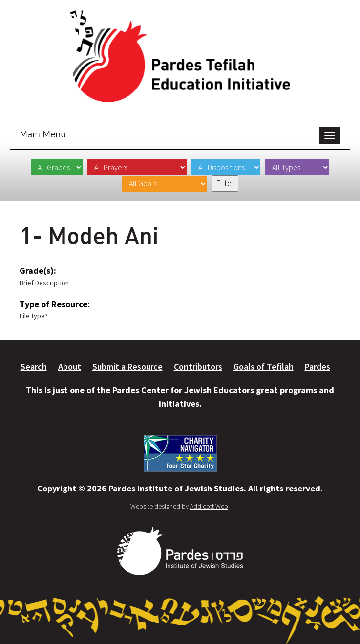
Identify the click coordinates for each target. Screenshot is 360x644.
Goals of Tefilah (264, 366)
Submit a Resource (127, 366)
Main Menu (43, 134)
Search (34, 366)
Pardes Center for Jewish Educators (183, 390)
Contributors (198, 366)
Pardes (318, 366)
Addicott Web (209, 506)
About (70, 366)
